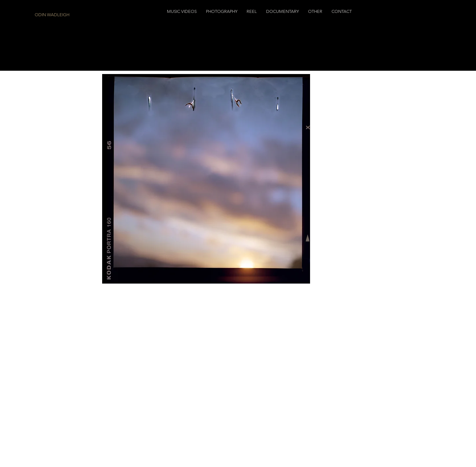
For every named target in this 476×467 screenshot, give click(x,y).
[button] (182, 11)
